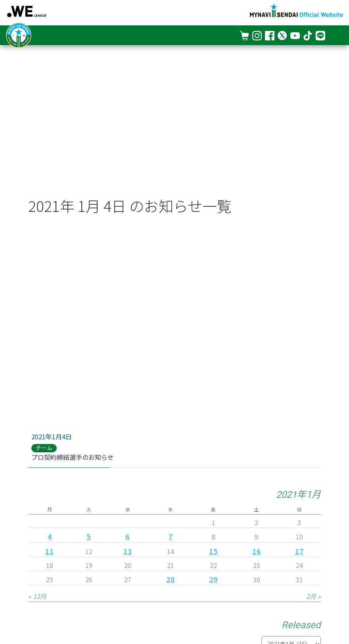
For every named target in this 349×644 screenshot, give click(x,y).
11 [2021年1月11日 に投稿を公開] (50, 551)
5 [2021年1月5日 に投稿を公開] (89, 536)
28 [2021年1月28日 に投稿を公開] (171, 579)
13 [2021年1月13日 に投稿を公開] (128, 551)
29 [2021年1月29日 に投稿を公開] (213, 579)
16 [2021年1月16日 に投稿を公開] (257, 551)
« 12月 (37, 596)
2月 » (314, 596)
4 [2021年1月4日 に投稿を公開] (50, 536)
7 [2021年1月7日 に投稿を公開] (171, 536)
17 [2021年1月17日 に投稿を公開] (299, 551)
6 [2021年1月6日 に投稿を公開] (128, 536)
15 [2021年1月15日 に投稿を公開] (213, 551)
